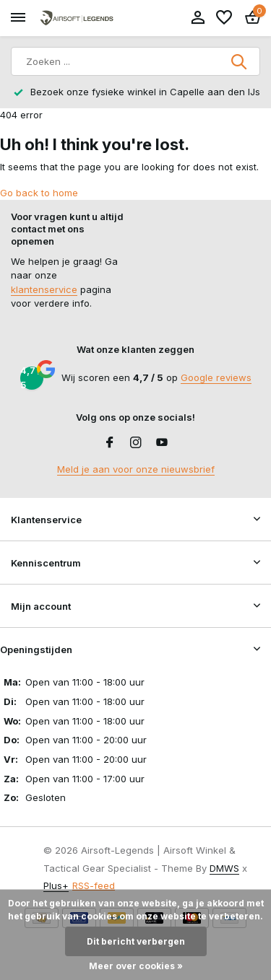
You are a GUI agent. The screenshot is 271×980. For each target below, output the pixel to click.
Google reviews (216, 377)
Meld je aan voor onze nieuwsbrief (136, 469)
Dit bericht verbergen (136, 941)
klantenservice (44, 289)
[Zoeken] (135, 61)
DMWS (224, 868)
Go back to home (39, 193)
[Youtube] (162, 443)
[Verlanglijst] (224, 18)
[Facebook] (110, 443)
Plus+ (56, 885)
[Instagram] (136, 443)
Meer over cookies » (136, 966)
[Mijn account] (198, 18)
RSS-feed (94, 885)
